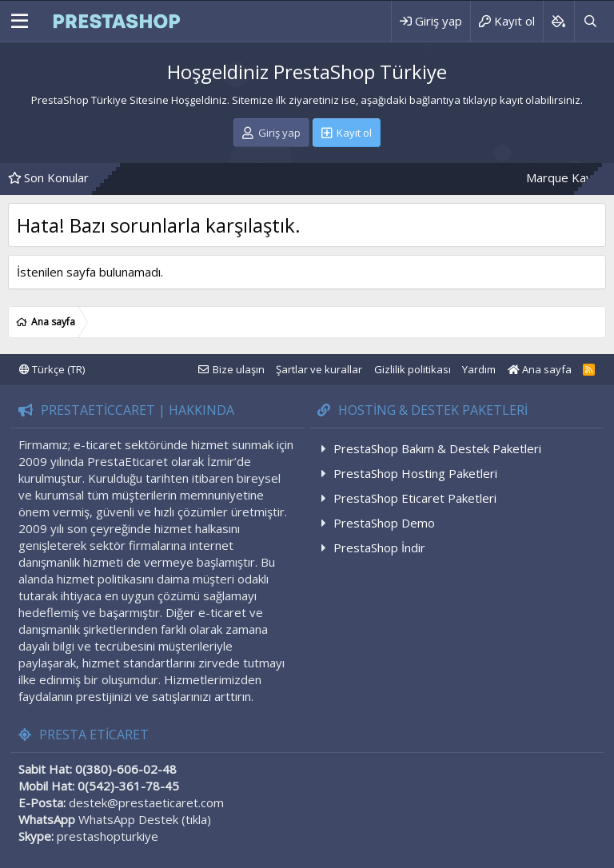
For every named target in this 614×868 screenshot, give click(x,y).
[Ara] (590, 21)
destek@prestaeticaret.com (146, 802)
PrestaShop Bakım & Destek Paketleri (437, 448)
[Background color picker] (558, 21)
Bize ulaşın (239, 369)
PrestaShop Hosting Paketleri (415, 473)
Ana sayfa (540, 369)
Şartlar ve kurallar (319, 369)
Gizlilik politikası (413, 369)
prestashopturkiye (108, 836)
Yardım (479, 369)
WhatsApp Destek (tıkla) (145, 819)
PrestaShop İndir (379, 547)
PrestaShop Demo (384, 523)
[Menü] (20, 22)
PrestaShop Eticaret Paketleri (415, 498)
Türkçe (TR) (52, 369)
